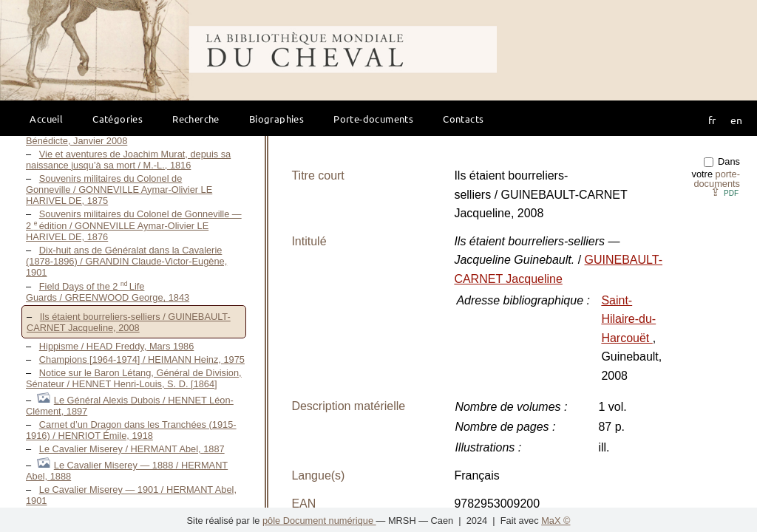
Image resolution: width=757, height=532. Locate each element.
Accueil (46, 119)
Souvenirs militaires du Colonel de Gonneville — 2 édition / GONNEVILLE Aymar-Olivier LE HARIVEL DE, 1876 (134, 225)
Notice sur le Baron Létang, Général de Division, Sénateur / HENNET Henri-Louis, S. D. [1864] (134, 378)
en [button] (736, 120)
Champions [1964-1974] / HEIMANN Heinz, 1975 (142, 359)
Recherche (196, 119)
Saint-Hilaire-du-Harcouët (628, 319)
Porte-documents (373, 119)
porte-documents (717, 179)
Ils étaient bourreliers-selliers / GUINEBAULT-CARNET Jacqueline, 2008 (129, 322)
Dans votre (716, 173)
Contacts (463, 119)
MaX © (556, 521)
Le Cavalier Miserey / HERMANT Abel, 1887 (132, 449)
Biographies (276, 119)
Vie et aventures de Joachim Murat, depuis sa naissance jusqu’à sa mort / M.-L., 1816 (128, 160)
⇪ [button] (724, 192)
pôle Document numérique (319, 521)
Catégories (118, 119)
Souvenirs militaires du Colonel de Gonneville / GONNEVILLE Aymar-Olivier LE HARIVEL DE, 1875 (119, 190)
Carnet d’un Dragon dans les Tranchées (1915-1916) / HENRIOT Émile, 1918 (131, 430)
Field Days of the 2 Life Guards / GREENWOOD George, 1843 (108, 292)
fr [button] (712, 120)
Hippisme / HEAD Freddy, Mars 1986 (117, 346)
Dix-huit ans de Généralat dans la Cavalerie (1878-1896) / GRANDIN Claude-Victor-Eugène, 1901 (126, 261)
